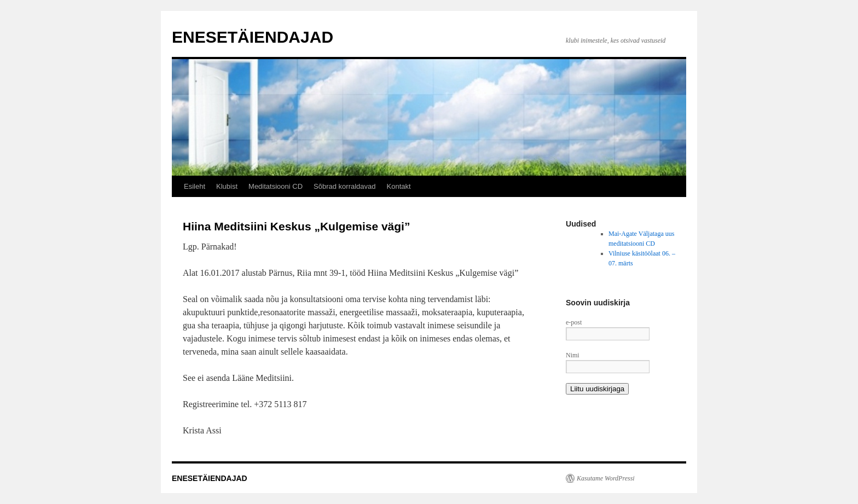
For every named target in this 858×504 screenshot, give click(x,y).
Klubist (227, 186)
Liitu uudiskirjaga (597, 389)
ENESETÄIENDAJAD (253, 37)
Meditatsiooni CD (276, 186)
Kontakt (399, 186)
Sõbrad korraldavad (344, 186)
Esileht (195, 186)
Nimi (573, 355)
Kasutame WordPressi (606, 478)
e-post (574, 322)
